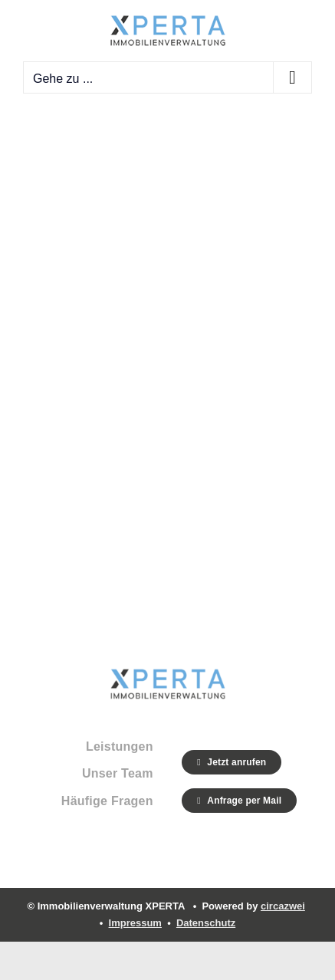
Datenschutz (206, 923)
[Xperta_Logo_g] (168, 675)
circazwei (283, 906)
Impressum (135, 923)
